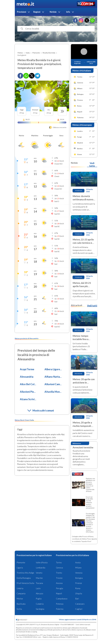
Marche (39, 578)
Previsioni (22, 12)
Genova (59, 568)
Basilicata (21, 604)
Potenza (60, 604)
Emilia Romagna (24, 578)
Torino (59, 562)
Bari (77, 599)
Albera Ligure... (53, 369)
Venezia (79, 573)
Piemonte (21, 562)
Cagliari (79, 609)
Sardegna (40, 609)
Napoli (59, 593)
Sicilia (19, 609)
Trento (59, 573)
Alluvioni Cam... (53, 384)
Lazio (38, 588)
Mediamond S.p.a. (34, 635)
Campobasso (62, 599)
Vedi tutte (92, 164)
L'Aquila (79, 593)
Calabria (40, 604)
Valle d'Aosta (42, 562)
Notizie (53, 12)
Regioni (37, 12)
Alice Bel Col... (28, 384)
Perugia (59, 588)
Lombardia (41, 568)
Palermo (60, 609)
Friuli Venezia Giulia (25, 583)
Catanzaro (80, 604)
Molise (20, 599)
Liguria (20, 568)
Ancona (59, 583)
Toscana (39, 583)
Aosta (78, 562)
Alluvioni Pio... (28, 392)
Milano (78, 568)
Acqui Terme (27, 369)
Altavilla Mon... (53, 392)
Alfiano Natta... (53, 377)
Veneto (39, 573)
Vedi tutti (92, 306)
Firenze (79, 583)
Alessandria (27, 377)
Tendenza (79, 191)
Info (68, 12)
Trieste (59, 578)
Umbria (20, 588)
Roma (78, 588)
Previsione (78, 330)
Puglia (39, 599)
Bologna (79, 578)
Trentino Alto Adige (25, 573)
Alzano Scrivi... (28, 399)
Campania (21, 593)
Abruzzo (39, 593)
